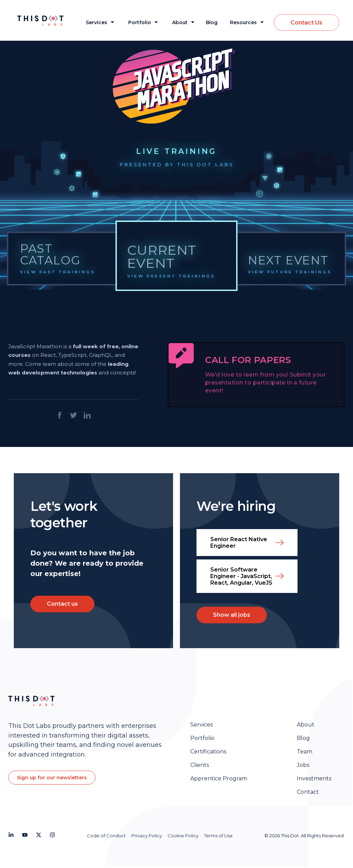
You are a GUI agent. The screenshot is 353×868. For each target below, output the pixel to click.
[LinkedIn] (11, 836)
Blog (212, 22)
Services (97, 22)
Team (305, 752)
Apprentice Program (219, 778)
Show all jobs (232, 615)
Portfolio (140, 22)
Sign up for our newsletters (52, 778)
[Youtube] (25, 836)
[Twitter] (39, 836)
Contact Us (306, 23)
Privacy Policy (147, 836)
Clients (200, 765)
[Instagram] (52, 836)
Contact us (62, 604)
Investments (314, 778)
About (180, 22)
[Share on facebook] (60, 416)
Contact (308, 792)
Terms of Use (218, 836)
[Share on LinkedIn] (87, 416)
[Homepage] (31, 702)
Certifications (208, 752)
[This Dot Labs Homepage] (45, 21)
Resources (243, 22)
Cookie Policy (183, 836)
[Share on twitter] (73, 416)
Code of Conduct (106, 836)
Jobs (303, 765)
